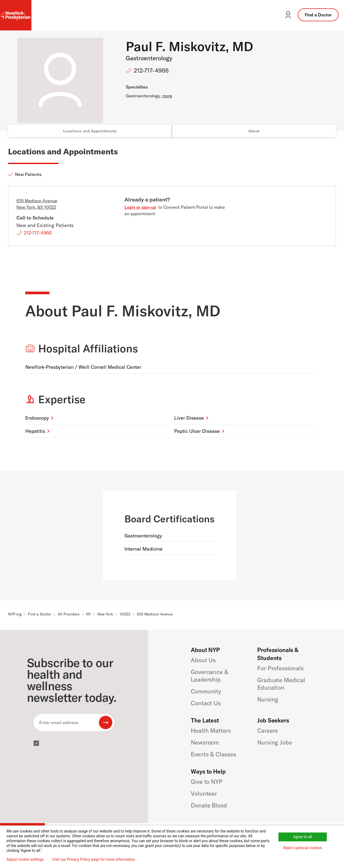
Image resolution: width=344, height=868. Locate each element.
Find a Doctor (318, 15)
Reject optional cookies (303, 848)
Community (206, 691)
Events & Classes (213, 754)
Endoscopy (37, 418)
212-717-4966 (151, 70)
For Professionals (280, 668)
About (254, 131)
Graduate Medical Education (281, 684)
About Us (203, 660)
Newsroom (205, 742)
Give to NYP (207, 782)
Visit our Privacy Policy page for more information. (94, 859)
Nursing (268, 699)
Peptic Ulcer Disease (197, 431)
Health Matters (211, 731)
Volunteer (204, 793)
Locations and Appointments (90, 131)
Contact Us (206, 703)
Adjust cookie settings (25, 859)
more (167, 96)
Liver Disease (189, 418)
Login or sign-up (140, 207)
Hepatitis (35, 431)
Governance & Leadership (209, 676)
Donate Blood (209, 805)
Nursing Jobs (274, 742)
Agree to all (303, 837)
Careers (268, 731)
